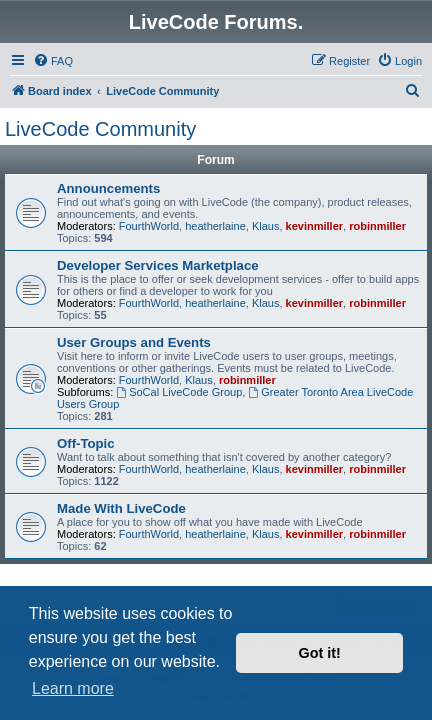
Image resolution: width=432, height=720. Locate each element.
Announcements (108, 188)
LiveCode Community (100, 129)
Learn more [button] (73, 688)
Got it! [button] (320, 653)
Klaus (266, 226)
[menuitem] (53, 61)
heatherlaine (215, 226)
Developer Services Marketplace (158, 265)
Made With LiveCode (121, 508)
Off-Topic (86, 443)
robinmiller (377, 226)
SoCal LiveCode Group (179, 392)
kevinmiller (314, 226)
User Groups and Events (134, 342)
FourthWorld (149, 226)
